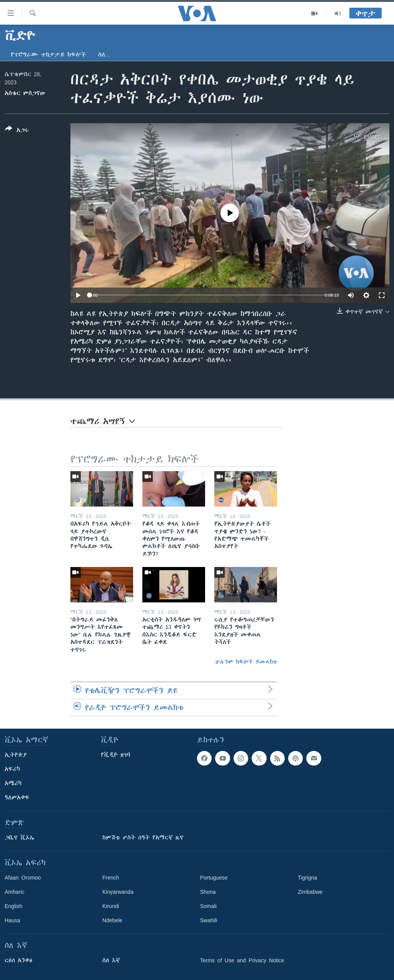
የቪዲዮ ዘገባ (116, 755)
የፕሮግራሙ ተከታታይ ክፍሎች (48, 55)
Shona (208, 892)
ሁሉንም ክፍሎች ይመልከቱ (246, 662)
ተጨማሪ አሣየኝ (103, 421)
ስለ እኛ (111, 960)
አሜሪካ (13, 783)
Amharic (14, 892)
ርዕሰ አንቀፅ (18, 960)
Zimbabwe (310, 892)
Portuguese (214, 878)
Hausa (12, 920)
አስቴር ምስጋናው (25, 93)
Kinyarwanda (118, 892)
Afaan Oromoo (23, 878)
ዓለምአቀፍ (17, 798)
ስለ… (104, 55)
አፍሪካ (12, 769)
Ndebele (112, 920)
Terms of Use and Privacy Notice (242, 960)
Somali (208, 906)
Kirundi (111, 906)
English (13, 906)
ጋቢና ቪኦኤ (19, 838)
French (111, 878)
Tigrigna (307, 878)
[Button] (17, 131)
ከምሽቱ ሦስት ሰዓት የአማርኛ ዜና (143, 838)
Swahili (209, 920)
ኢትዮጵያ (16, 755)
